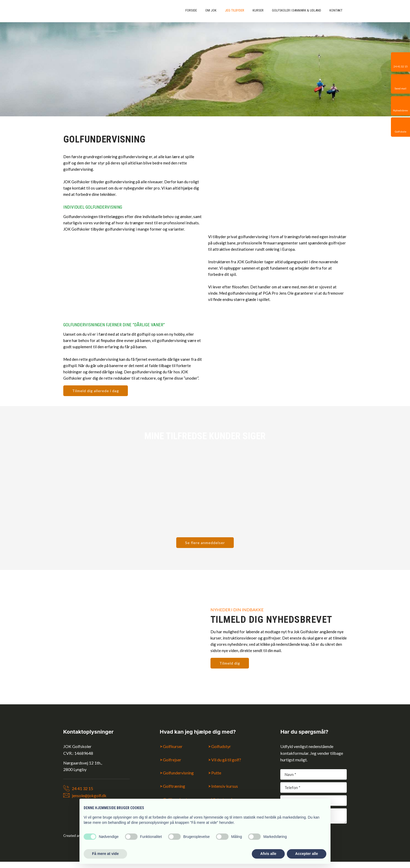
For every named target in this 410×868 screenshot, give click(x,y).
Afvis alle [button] (268, 854)
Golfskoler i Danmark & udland (297, 10)
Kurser (258, 10)
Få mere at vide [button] (105, 854)
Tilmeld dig (230, 663)
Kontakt (336, 10)
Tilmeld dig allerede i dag (96, 391)
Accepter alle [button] (307, 854)
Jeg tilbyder (235, 10)
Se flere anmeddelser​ (205, 543)
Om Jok (211, 10)
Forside (191, 10)
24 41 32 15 (82, 788)
